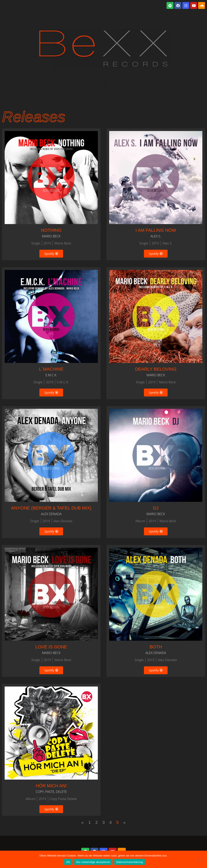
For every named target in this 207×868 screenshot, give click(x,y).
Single (36, 243)
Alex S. (167, 243)
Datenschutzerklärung (129, 862)
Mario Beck (63, 243)
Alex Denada (63, 521)
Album (140, 521)
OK (68, 862)
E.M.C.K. (63, 382)
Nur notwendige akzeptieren (93, 862)
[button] (103, 86)
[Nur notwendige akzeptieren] (201, 859)
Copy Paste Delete (63, 799)
